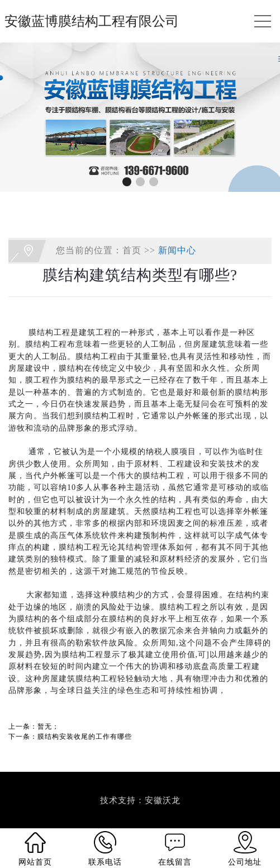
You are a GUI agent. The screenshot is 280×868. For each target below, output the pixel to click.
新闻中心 (177, 250)
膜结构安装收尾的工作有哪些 (85, 737)
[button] (127, 182)
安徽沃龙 (163, 800)
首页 (132, 250)
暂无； (48, 727)
